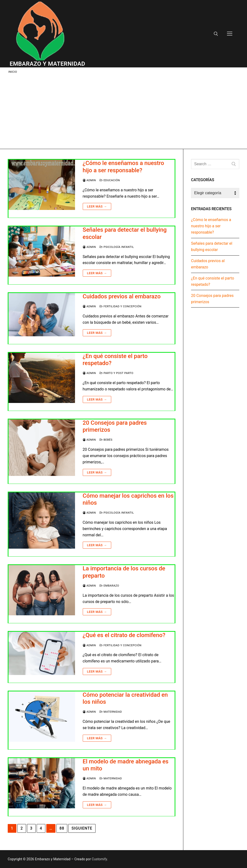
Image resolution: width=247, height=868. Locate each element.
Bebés (106, 440)
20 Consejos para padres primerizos (115, 426)
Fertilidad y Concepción (120, 306)
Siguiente (82, 828)
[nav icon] (230, 34)
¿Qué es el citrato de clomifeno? (124, 635)
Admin (89, 180)
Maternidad (111, 712)
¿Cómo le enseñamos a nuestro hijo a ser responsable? (123, 167)
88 (62, 828)
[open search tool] (216, 34)
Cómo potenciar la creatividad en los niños (125, 698)
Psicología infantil (117, 247)
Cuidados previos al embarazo (122, 296)
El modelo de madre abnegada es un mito (126, 765)
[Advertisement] (124, 110)
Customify (99, 859)
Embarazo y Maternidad (47, 64)
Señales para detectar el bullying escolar (125, 233)
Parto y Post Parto (117, 373)
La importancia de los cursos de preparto (124, 572)
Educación (110, 180)
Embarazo (109, 586)
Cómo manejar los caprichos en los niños (128, 499)
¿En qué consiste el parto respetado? (115, 360)
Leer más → (97, 206)
